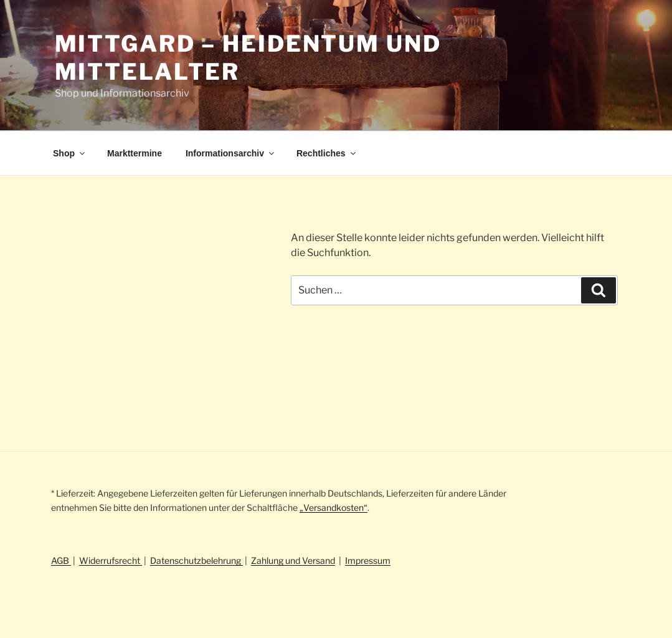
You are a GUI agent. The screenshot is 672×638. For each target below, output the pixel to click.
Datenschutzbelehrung (196, 560)
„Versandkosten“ (334, 507)
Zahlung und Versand (293, 560)
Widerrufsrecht (111, 560)
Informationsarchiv (231, 153)
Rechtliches (327, 153)
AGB (61, 560)
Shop (70, 153)
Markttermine (135, 153)
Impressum (368, 560)
